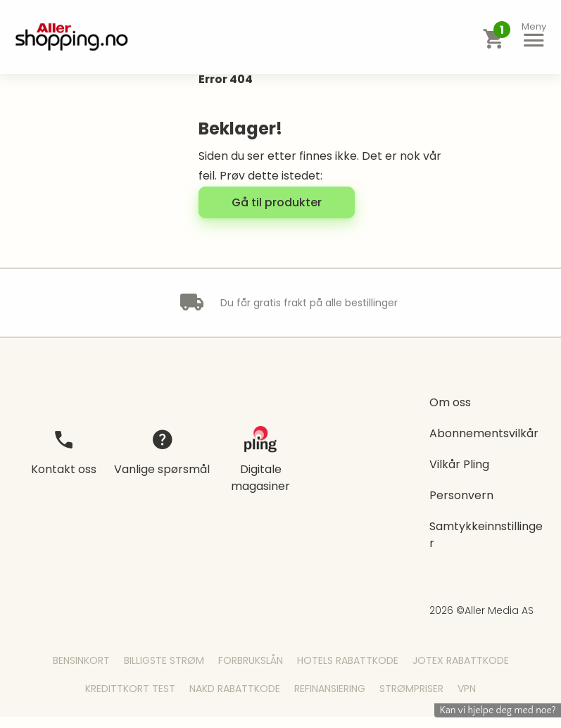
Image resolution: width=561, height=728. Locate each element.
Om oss (450, 402)
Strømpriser (411, 689)
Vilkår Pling (459, 464)
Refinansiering (330, 689)
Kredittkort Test (130, 689)
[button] (534, 37)
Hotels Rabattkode (348, 660)
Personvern (461, 495)
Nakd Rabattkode (235, 689)
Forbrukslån (251, 660)
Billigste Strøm (164, 660)
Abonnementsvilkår (484, 433)
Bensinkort (81, 660)
